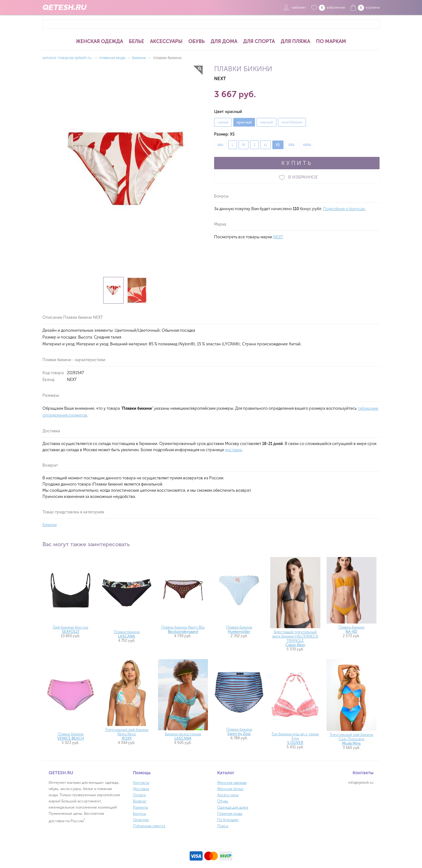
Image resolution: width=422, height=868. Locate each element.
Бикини (50, 525)
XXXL (307, 145)
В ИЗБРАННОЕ (297, 177)
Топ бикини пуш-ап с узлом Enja (295, 738)
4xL (220, 145)
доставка (233, 450)
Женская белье (230, 789)
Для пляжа (295, 41)
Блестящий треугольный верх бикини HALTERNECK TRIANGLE (295, 638)
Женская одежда (99, 41)
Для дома (224, 41)
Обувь (197, 41)
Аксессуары (166, 41)
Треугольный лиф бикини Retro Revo (127, 734)
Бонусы (139, 814)
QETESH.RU (64, 7)
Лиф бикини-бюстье (70, 629)
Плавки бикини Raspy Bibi (183, 629)
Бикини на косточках (183, 736)
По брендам (228, 820)
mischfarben (292, 122)
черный (266, 122)
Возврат (140, 801)
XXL (292, 145)
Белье (136, 41)
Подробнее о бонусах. (344, 209)
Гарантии (141, 820)
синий (223, 122)
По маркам (331, 41)
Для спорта (259, 41)
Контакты (141, 783)
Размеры (141, 807)
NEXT (278, 237)
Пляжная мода (230, 814)
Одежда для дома (233, 807)
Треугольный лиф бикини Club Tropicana (351, 739)
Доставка (141, 789)
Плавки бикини (127, 634)
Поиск (223, 826)
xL (266, 145)
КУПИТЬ (297, 163)
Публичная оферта (149, 826)
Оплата (139, 795)
